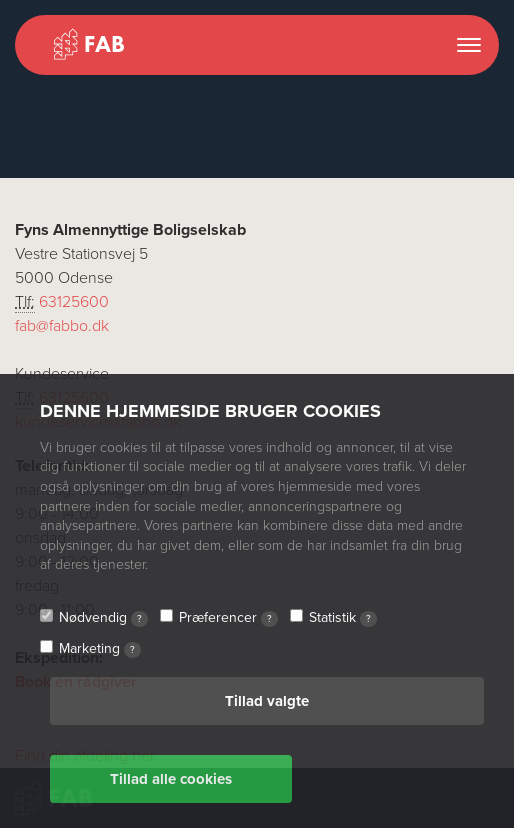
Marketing (100, 649)
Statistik (343, 618)
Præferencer (228, 618)
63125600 (74, 302)
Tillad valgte (267, 701)
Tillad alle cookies (171, 779)
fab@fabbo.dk (62, 326)
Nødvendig (103, 618)
